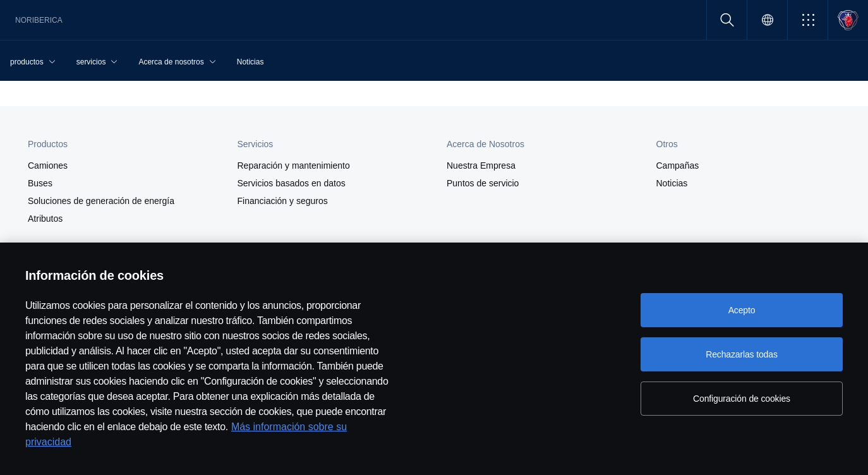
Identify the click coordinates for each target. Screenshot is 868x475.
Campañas (678, 165)
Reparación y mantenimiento (294, 165)
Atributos (45, 219)
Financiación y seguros (283, 201)
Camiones (48, 165)
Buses (40, 183)
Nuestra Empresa (481, 165)
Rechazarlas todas (742, 354)
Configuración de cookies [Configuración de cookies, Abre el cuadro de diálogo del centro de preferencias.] (742, 399)
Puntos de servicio (483, 183)
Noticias (672, 183)
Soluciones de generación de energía (101, 201)
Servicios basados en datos (292, 183)
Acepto (742, 310)
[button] (808, 20)
